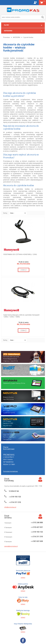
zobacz (24, 270)
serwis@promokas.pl (11, 546)
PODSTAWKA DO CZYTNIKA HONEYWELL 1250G (20, 254)
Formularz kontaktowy (11, 471)
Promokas (23, 10)
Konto (35, 3)
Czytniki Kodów (28, 37)
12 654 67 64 (14, 491)
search (43, 17)
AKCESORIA (17, 37)
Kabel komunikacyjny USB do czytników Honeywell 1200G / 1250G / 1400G (21, 316)
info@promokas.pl (10, 507)
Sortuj (5, 213)
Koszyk (44, 1)
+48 (15, 497)
